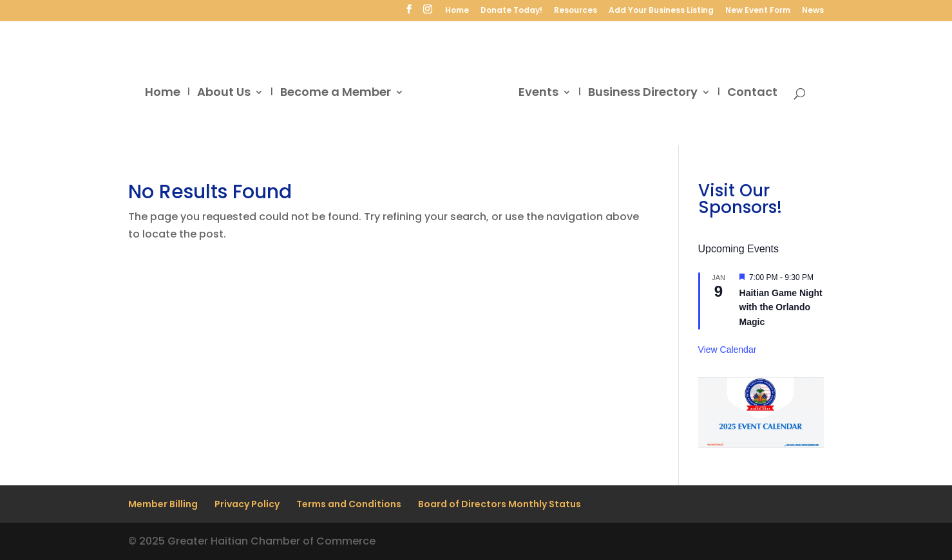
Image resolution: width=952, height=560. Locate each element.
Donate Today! (511, 11)
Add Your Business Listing (661, 11)
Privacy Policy (247, 504)
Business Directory (643, 94)
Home (457, 11)
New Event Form (758, 11)
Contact (752, 94)
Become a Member (336, 94)
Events (538, 94)
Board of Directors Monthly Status (500, 504)
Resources (576, 11)
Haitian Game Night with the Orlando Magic (781, 307)
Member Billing (163, 504)
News (813, 11)
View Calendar (728, 350)
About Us (224, 94)
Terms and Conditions (349, 504)
